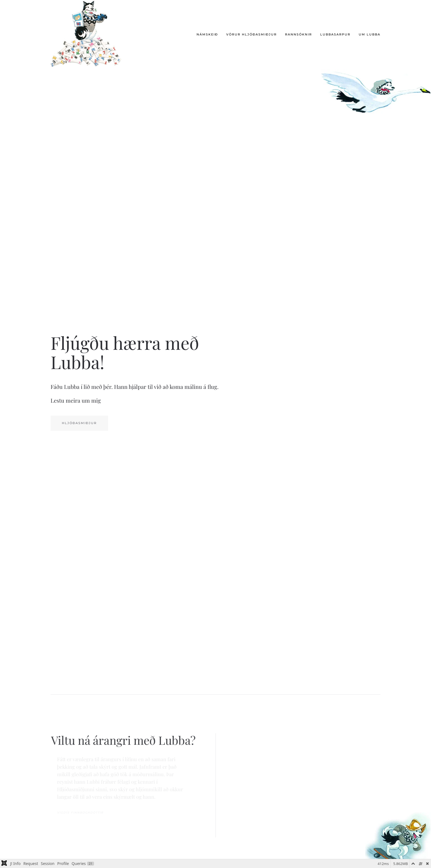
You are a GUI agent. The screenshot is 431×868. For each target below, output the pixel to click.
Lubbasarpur (335, 34)
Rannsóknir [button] (299, 34)
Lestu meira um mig (76, 400)
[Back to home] (88, 35)
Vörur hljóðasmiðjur (252, 34)
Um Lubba (370, 34)
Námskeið (207, 34)
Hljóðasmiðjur (79, 423)
